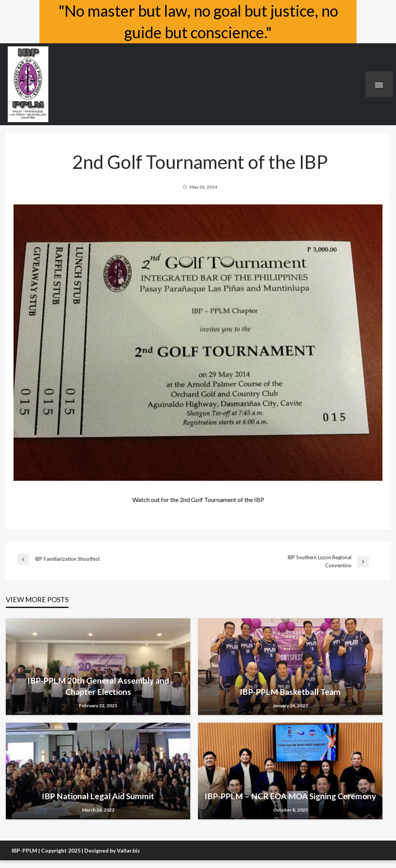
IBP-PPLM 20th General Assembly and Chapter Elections (98, 686)
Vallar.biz (128, 850)
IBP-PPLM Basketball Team (290, 692)
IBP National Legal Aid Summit (98, 796)
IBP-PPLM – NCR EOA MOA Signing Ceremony (290, 796)
